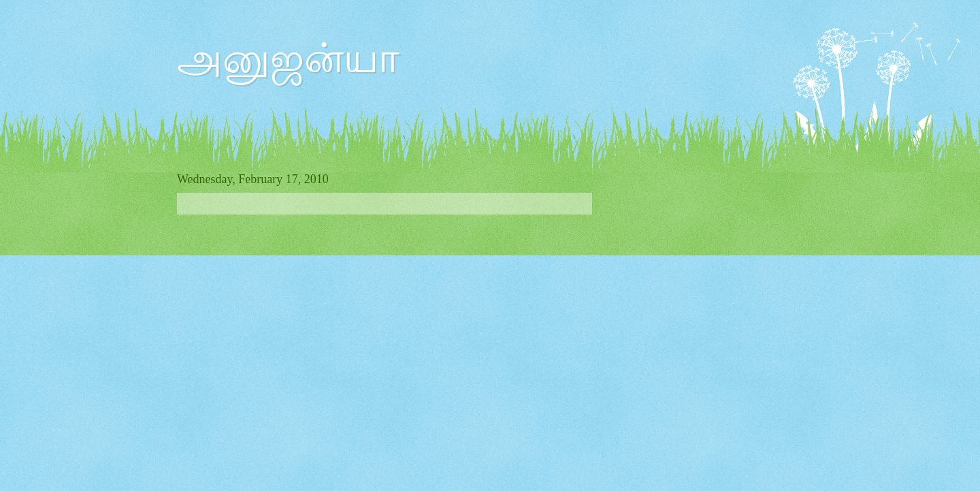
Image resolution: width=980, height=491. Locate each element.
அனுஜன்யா (288, 59)
